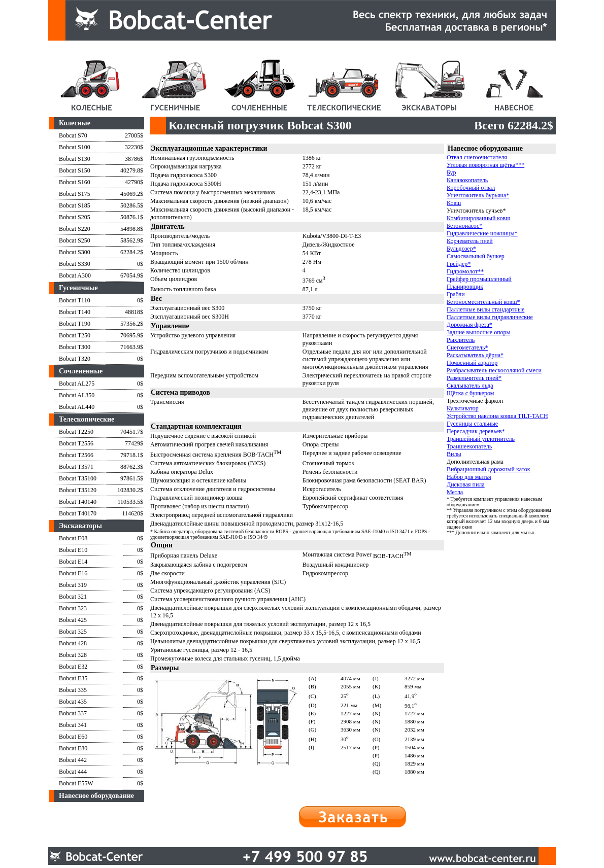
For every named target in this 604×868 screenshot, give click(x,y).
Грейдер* (459, 264)
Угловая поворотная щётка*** (485, 165)
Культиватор (463, 408)
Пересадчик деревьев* (476, 431)
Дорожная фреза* (469, 325)
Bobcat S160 (75, 182)
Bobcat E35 (73, 678)
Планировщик (465, 287)
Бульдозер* (461, 249)
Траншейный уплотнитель (481, 439)
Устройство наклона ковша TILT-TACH (497, 416)
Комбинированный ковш (478, 218)
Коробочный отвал (471, 188)
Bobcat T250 (75, 335)
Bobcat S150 (75, 170)
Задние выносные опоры (479, 332)
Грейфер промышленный (479, 279)
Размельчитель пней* (474, 378)
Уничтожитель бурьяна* (478, 195)
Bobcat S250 (75, 240)
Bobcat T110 (75, 300)
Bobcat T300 (75, 347)
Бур (451, 172)
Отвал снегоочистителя (477, 157)
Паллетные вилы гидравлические (490, 317)
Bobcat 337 (73, 713)
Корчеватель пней (470, 241)
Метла (455, 492)
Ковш (454, 203)
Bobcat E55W (76, 783)
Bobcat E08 (73, 538)
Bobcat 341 (73, 725)
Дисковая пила (466, 484)
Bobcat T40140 (78, 502)
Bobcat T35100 (78, 478)
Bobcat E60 (73, 737)
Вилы (454, 454)
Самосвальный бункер (476, 256)
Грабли (456, 294)
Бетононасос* (464, 226)
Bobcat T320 (75, 359)
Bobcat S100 (75, 147)
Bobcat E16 (73, 573)
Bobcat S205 (75, 217)
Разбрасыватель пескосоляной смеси (494, 370)
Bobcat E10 (73, 550)
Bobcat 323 (73, 608)
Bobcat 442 (73, 760)
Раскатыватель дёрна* (475, 355)
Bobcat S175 (75, 194)
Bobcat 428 (73, 643)
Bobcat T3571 (76, 467)
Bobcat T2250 (76, 432)
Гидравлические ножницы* (482, 233)
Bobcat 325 (73, 632)
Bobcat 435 (73, 702)
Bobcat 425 (73, 620)
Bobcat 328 (73, 655)
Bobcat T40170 (78, 513)
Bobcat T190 (75, 324)
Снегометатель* (467, 348)
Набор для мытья (469, 477)
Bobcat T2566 (76, 455)
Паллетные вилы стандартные (485, 309)
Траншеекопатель (469, 446)
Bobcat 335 (73, 690)
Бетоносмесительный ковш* (483, 302)
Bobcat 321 (73, 597)
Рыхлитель (461, 340)
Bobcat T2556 (76, 443)
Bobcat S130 (75, 159)
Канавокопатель (467, 180)
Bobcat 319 (73, 585)
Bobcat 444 (73, 772)
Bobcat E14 (73, 562)
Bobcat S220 (75, 229)
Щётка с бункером (470, 393)
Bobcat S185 (75, 205)
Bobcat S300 (75, 252)
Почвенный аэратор (472, 363)
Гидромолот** (465, 271)
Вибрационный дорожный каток (489, 469)
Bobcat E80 (73, 748)
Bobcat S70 (73, 135)
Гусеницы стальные (472, 424)
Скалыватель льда (470, 386)
